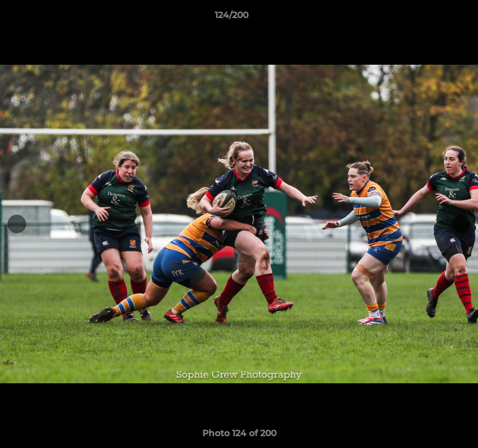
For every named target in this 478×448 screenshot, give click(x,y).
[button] (433, 18)
